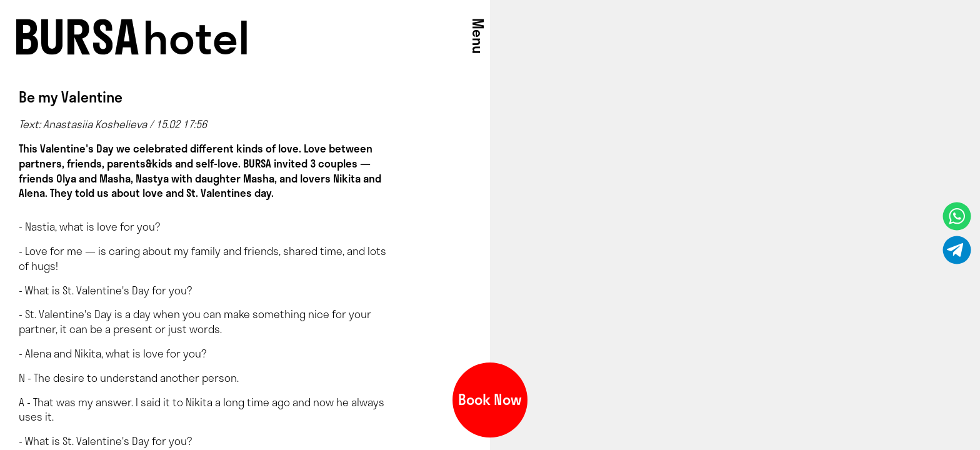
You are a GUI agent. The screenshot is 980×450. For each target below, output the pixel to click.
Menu (478, 36)
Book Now (490, 400)
